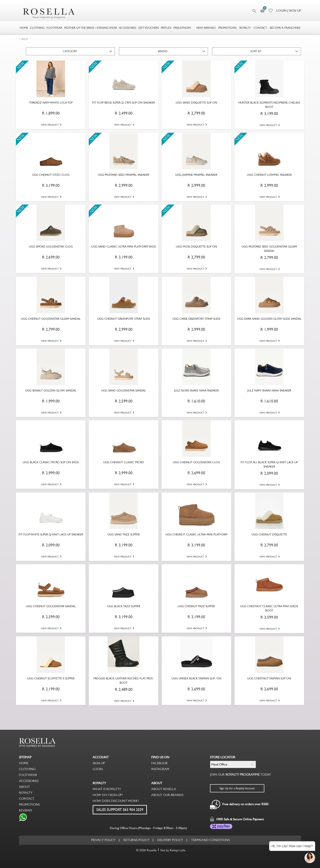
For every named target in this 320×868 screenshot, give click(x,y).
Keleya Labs (178, 850)
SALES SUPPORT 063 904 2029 (120, 810)
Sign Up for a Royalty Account (237, 788)
